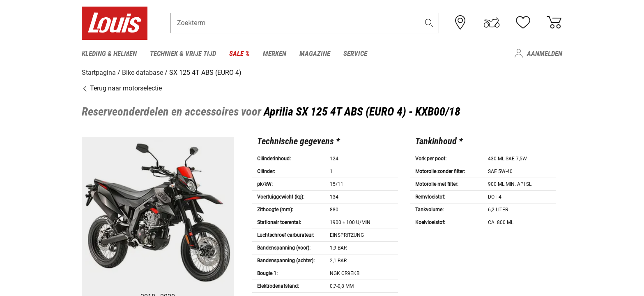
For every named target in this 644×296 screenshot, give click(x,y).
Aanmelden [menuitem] (545, 53)
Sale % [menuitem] (239, 53)
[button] (429, 23)
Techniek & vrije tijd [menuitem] (183, 53)
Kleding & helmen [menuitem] (109, 53)
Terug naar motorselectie (122, 88)
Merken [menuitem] (275, 53)
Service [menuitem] (355, 53)
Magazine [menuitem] (315, 53)
